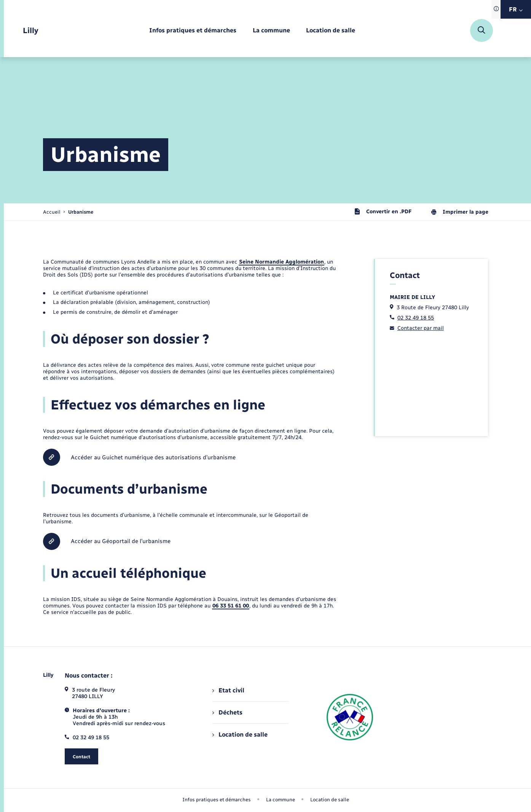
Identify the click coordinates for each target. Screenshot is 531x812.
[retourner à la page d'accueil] (31, 31)
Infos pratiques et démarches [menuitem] (217, 800)
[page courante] (81, 212)
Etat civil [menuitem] (228, 690)
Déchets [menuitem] (227, 712)
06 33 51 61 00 (231, 606)
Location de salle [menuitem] (240, 734)
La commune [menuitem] (281, 800)
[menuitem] (193, 31)
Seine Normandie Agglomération (281, 262)
